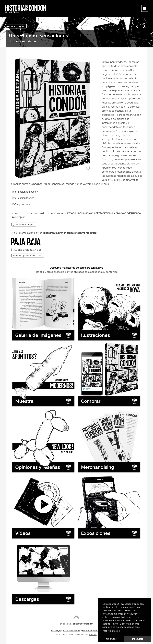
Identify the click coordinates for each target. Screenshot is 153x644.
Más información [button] (111, 631)
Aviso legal (56, 630)
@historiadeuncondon (83, 624)
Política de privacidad (92, 630)
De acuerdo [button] (138, 639)
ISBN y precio (20, 204)
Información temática (24, 192)
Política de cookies (72, 630)
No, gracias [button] (111, 639)
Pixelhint (93, 635)
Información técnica (23, 198)
